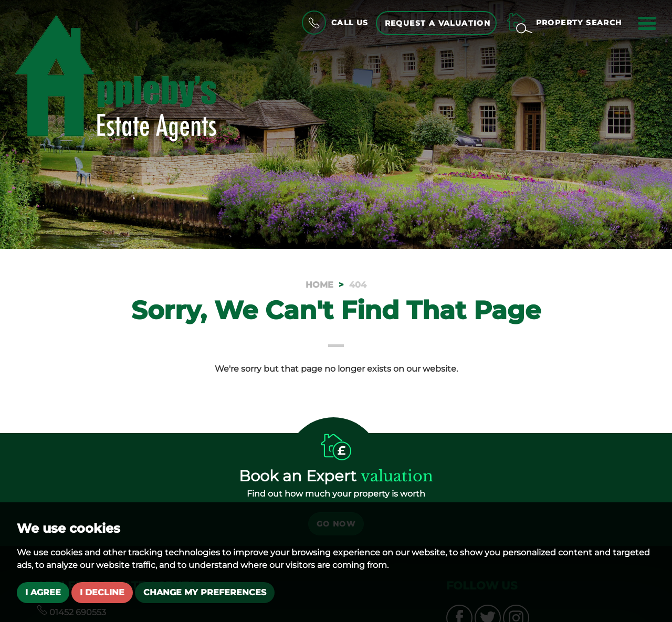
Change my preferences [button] (205, 592)
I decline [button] (102, 592)
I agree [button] (43, 592)
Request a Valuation (438, 23)
